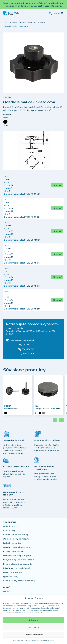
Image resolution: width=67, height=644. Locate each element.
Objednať (57, 185)
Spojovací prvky (11, 577)
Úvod (6, 22)
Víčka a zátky (9, 530)
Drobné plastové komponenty (18, 564)
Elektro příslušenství (13, 572)
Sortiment (14, 22)
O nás (6, 591)
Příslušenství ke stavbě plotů (17, 568)
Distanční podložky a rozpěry (17, 556)
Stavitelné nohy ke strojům (16, 539)
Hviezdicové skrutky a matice (32, 22)
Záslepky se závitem (13, 543)
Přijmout (33, 620)
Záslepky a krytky (11, 526)
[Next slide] (62, 420)
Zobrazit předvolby (33, 635)
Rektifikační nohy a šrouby (16, 535)
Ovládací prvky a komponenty (17, 547)
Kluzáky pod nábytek (13, 551)
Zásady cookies (17, 641)
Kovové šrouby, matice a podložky (19, 581)
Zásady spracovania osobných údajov (40, 641)
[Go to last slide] (55, 420)
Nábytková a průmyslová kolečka (19, 560)
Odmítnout (33, 627)
